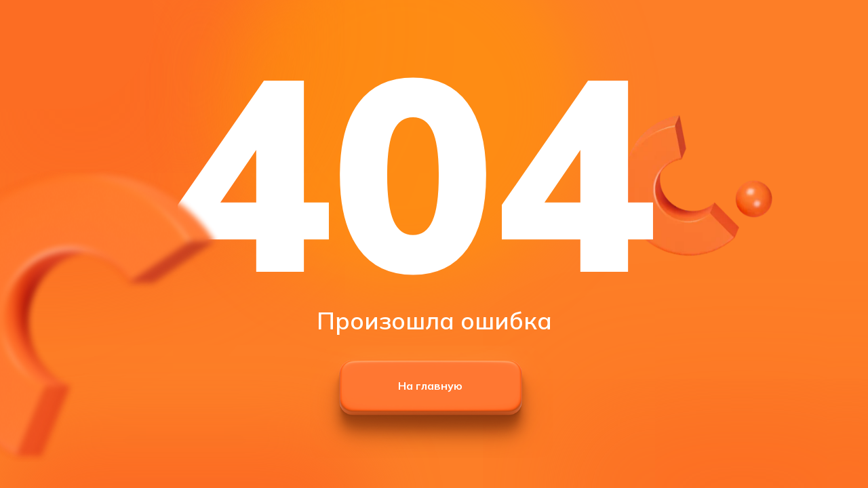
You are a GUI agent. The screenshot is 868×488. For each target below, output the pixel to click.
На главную (430, 386)
